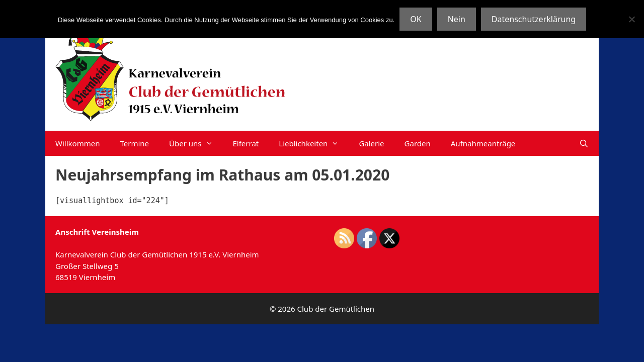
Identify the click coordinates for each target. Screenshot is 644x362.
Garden (418, 143)
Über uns (196, 143)
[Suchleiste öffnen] (584, 143)
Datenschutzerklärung (534, 19)
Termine (134, 143)
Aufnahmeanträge (483, 143)
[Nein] (631, 19)
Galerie (371, 143)
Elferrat (246, 143)
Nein (457, 19)
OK (416, 19)
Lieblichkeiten (314, 143)
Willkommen (77, 143)
